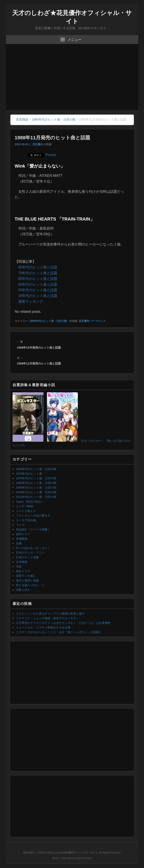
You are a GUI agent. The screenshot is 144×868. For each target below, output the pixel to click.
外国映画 (22, 539)
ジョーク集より (26, 511)
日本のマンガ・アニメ (30, 553)
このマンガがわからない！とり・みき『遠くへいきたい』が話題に (59, 632)
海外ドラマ (23, 571)
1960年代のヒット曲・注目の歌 (36, 469)
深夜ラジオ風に (26, 576)
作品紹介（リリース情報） (33, 529)
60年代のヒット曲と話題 (38, 267)
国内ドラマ (23, 534)
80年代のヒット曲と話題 (38, 279)
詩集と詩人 (23, 590)
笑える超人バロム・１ (30, 585)
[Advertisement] (72, 77)
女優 (19, 543)
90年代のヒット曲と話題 (38, 284)
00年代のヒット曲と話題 (38, 290)
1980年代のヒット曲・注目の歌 (48, 321)
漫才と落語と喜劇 (27, 580)
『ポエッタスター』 (92, 441)
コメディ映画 (24, 506)
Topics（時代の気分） (30, 502)
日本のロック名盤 (27, 557)
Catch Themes (84, 858)
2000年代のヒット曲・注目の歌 (36, 492)
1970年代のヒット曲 (29, 474)
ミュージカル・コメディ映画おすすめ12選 (43, 627)
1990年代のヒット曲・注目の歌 (36, 488)
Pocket (51, 155)
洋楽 (19, 567)
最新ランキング (31, 301)
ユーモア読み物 (26, 520)
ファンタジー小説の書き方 (33, 516)
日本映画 (22, 562)
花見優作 (38, 144)
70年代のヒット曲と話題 (38, 273)
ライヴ (20, 525)
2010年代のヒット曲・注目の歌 (36, 497)
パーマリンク (98, 321)
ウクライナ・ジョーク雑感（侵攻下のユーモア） (47, 618)
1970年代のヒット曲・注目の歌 (36, 478)
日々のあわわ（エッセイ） (33, 548)
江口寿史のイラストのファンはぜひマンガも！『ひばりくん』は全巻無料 (63, 623)
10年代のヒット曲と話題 (38, 296)
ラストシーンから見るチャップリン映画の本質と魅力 (50, 614)
